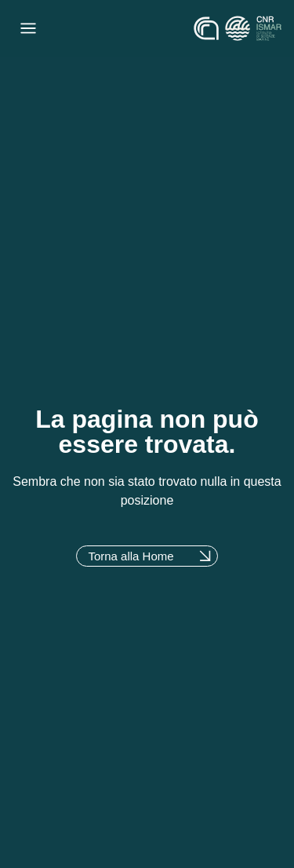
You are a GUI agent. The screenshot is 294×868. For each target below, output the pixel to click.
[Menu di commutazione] (28, 28)
